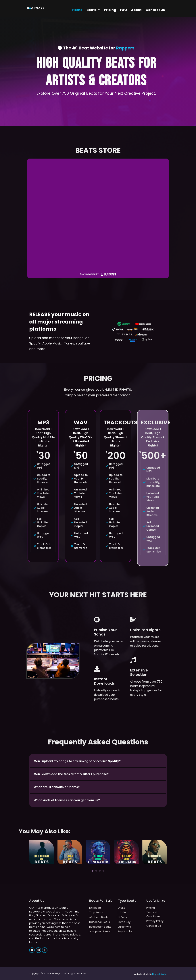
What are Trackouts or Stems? (57, 787)
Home (77, 10)
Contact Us (155, 10)
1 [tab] (93, 871)
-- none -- (98, 215)
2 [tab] (96, 871)
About (136, 10)
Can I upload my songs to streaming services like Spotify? (77, 761)
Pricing (110, 10)
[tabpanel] (42, 852)
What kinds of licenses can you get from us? (67, 800)
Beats (93, 10)
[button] (93, 10)
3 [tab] (100, 871)
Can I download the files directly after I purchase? (71, 774)
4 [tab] (103, 871)
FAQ (124, 10)
